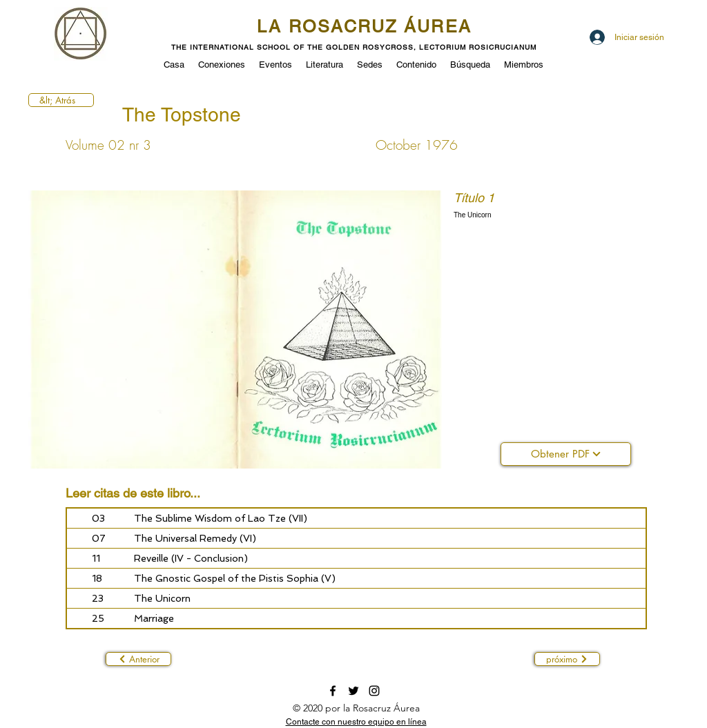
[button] (275, 63)
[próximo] (567, 659)
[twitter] (353, 691)
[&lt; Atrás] (61, 100)
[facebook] (333, 691)
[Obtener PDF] (566, 454)
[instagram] (374, 691)
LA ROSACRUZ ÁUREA (365, 27)
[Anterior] (138, 659)
